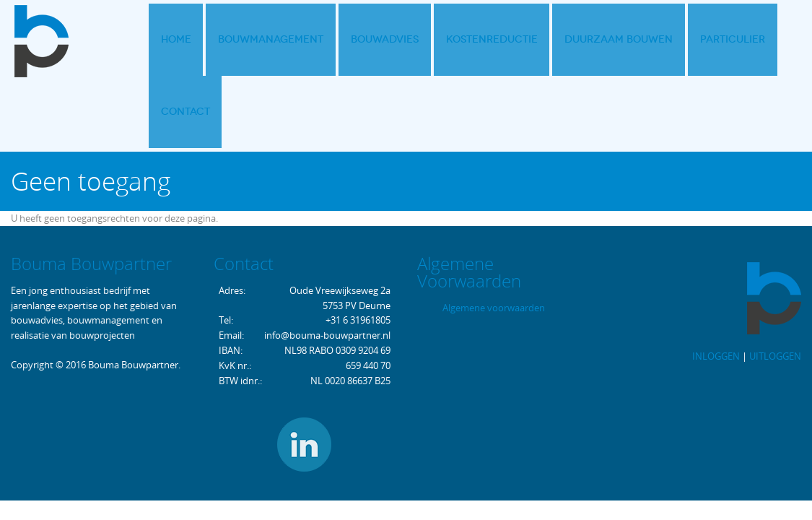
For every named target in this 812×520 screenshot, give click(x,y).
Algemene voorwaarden (494, 237)
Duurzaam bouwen (582, 39)
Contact (763, 39)
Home (173, 39)
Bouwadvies (364, 39)
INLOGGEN (716, 285)
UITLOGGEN (775, 285)
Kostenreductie (463, 39)
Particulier (687, 39)
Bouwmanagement (259, 39)
